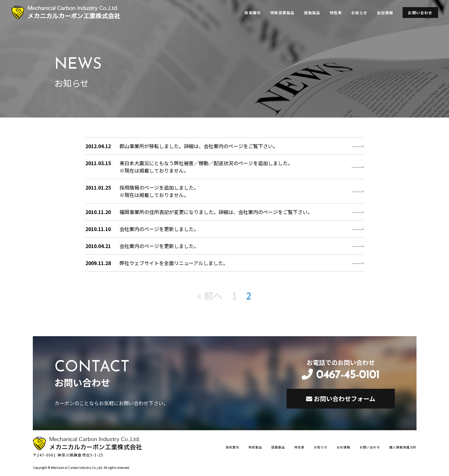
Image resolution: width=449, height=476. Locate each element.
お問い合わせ (420, 13)
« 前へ (210, 295)
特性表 (336, 13)
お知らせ (359, 13)
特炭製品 (255, 447)
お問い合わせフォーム (341, 399)
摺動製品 (312, 13)
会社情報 (385, 13)
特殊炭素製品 (282, 13)
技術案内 (253, 13)
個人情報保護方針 (403, 447)
